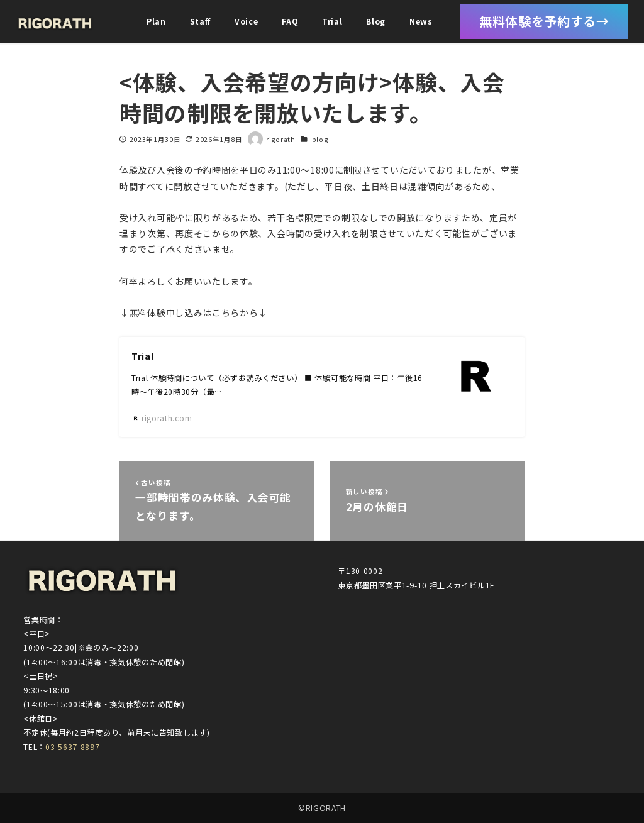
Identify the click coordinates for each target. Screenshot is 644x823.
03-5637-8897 (72, 747)
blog (320, 139)
